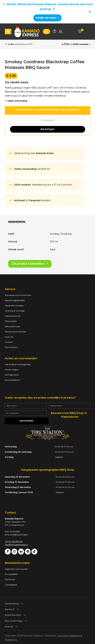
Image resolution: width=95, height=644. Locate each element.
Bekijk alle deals (46, 18)
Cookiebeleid (11, 584)
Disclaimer (10, 578)
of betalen (32, 200)
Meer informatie (17, 101)
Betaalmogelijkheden (15, 300)
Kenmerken (17, 222)
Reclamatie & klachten (16, 332)
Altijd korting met (34, 153)
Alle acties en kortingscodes (18, 364)
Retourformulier (13, 326)
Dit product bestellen (28, 264)
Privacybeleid (11, 573)
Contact (9, 342)
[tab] (17, 223)
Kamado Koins (12, 375)
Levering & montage (15, 311)
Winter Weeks (11, 370)
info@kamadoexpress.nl (16, 543)
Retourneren (11, 321)
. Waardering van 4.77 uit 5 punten (43, 185)
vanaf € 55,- (32, 169)
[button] (8, 32)
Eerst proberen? (12, 380)
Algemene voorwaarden (16, 568)
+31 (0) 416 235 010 (14, 540)
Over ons (9, 337)
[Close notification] (90, 12)
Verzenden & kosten (14, 306)
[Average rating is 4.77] (76, 44)
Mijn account (11, 347)
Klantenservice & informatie (18, 295)
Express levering (12, 316)
